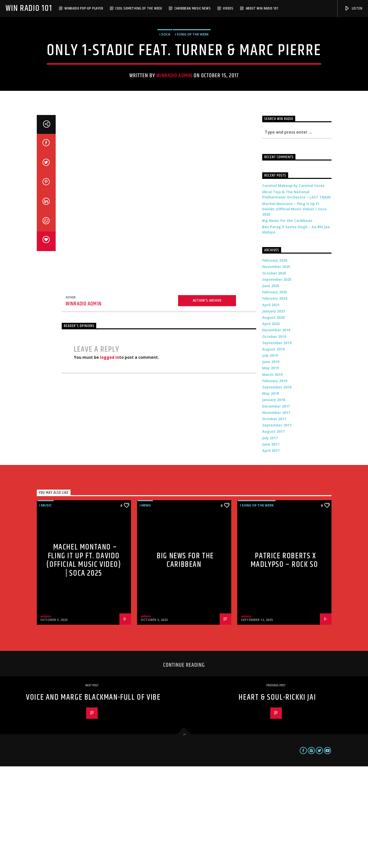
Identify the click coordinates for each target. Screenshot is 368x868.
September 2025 (277, 381)
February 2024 (275, 400)
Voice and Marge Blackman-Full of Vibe (93, 799)
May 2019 (271, 470)
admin (46, 718)
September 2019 (277, 444)
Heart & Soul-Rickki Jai (277, 799)
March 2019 (272, 476)
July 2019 (270, 457)
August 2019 (273, 451)
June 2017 (271, 546)
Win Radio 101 (29, 8)
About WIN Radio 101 (262, 8)
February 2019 (275, 482)
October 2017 (274, 520)
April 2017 (271, 552)
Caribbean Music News (193, 8)
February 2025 (275, 394)
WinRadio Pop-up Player (84, 8)
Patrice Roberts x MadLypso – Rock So (284, 662)
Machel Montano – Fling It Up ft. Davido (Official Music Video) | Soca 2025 (294, 311)
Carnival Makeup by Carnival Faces (293, 287)
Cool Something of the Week (139, 8)
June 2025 (271, 387)
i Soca (165, 85)
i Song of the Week (192, 85)
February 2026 (275, 362)
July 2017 (270, 540)
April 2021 (271, 406)
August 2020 (273, 419)
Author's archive (207, 402)
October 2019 (274, 438)
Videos (228, 8)
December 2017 (276, 508)
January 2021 (274, 413)
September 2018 (277, 489)
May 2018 (271, 495)
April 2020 (271, 425)
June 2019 (271, 463)
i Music (45, 607)
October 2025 (274, 375)
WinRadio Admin (174, 126)
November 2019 (276, 432)
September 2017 (277, 527)
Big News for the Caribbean (287, 322)
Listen (353, 8)
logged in (110, 459)
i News (145, 607)
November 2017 (276, 514)
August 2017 (273, 533)
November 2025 (276, 368)
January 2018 (274, 501)
